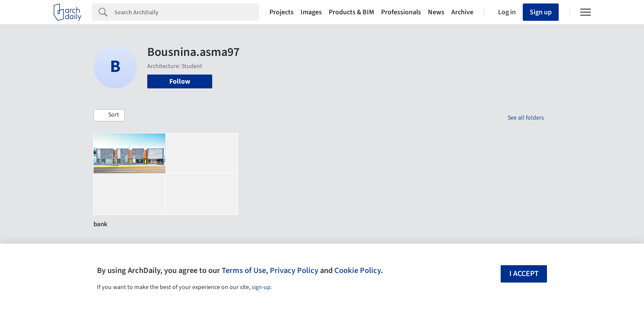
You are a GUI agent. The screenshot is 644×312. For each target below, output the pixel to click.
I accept (524, 274)
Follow (180, 81)
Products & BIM (351, 12)
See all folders (526, 118)
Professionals (401, 12)
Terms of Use (244, 270)
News (436, 12)
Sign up (541, 12)
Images (311, 12)
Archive (462, 12)
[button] (109, 115)
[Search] (187, 12)
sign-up (261, 287)
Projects (282, 12)
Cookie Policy (358, 270)
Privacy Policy (294, 270)
